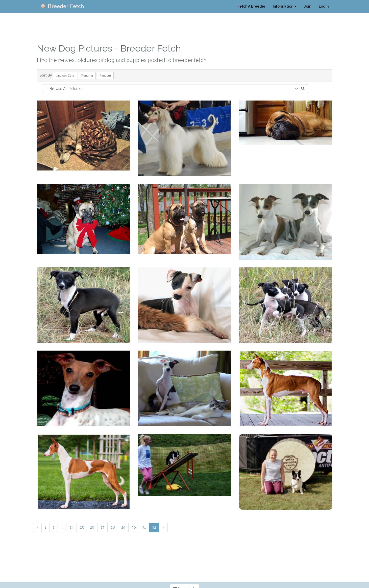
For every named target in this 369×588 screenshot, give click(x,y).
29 (123, 527)
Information (285, 6)
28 (113, 527)
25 (82, 527)
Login (324, 6)
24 (71, 527)
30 (134, 527)
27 (102, 527)
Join (308, 6)
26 (92, 527)
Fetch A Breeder (251, 6)
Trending (87, 76)
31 (144, 527)
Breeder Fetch (62, 6)
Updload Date (65, 76)
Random (105, 76)
